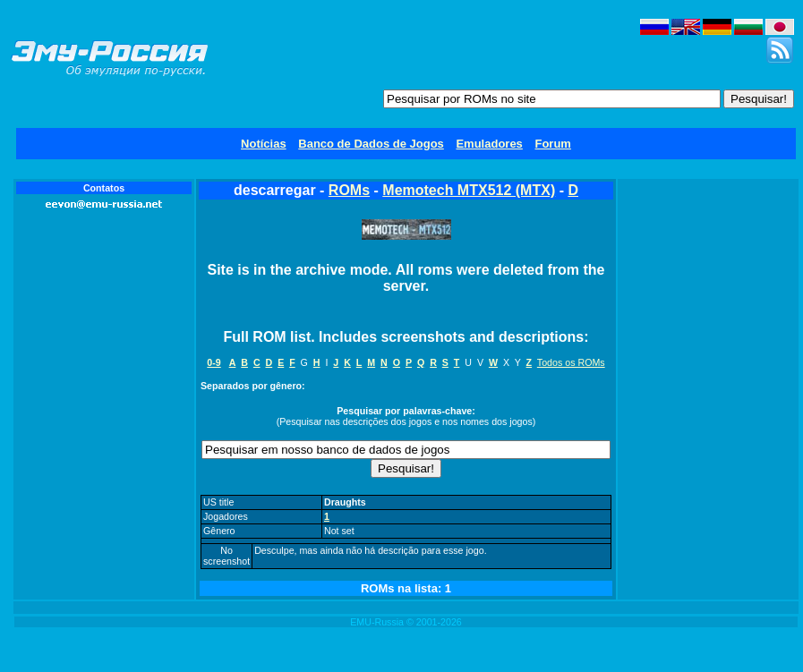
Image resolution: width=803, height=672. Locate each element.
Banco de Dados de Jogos (371, 144)
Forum (552, 144)
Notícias (264, 144)
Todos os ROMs (571, 362)
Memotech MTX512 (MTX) (469, 190)
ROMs (349, 190)
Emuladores (489, 144)
